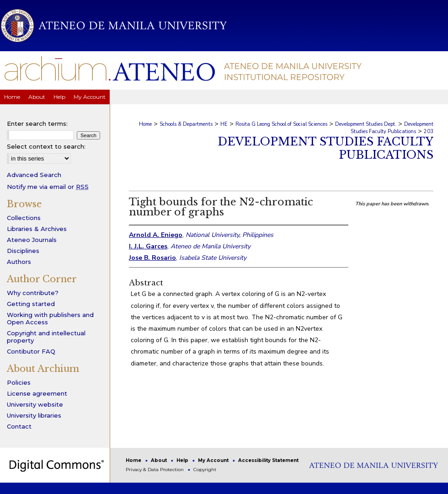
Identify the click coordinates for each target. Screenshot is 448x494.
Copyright (205, 470)
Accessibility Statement (268, 460)
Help (183, 460)
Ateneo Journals (32, 240)
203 (429, 132)
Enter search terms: (37, 123)
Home (145, 124)
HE (224, 124)
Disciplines (23, 251)
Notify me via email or (48, 187)
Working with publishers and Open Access (50, 318)
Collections (24, 218)
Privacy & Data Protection (155, 470)
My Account (214, 460)
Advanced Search (34, 175)
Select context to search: (46, 146)
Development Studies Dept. (366, 124)
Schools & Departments (186, 124)
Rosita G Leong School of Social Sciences (281, 124)
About (160, 460)
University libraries (34, 415)
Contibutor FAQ (31, 351)
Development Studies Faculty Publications (392, 128)
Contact (19, 426)
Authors (19, 262)
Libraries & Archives (37, 229)
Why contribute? (33, 293)
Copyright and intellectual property (46, 337)
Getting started (31, 304)
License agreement (37, 393)
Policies (19, 382)
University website (35, 404)
